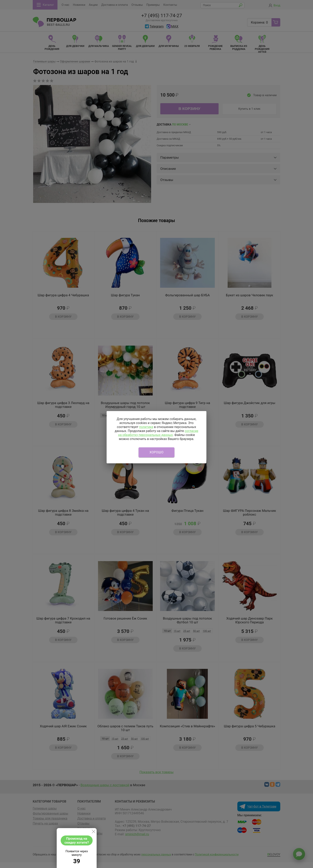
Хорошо (156, 452)
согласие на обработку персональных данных (158, 433)
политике (146, 427)
